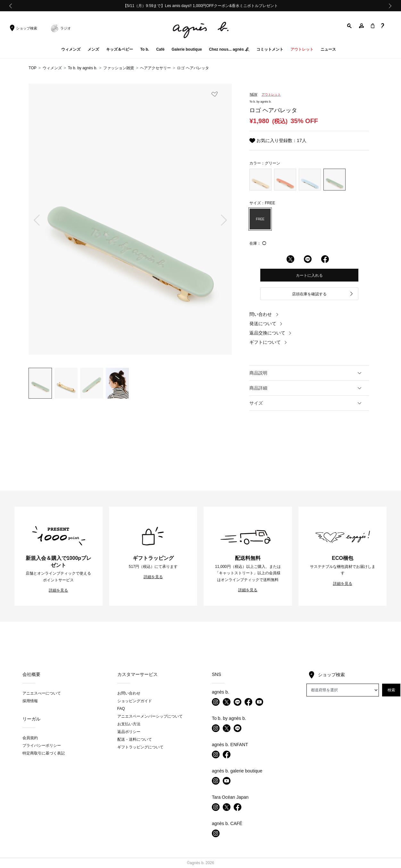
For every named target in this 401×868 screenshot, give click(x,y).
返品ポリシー (129, 732)
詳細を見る (58, 590)
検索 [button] (391, 690)
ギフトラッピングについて (140, 747)
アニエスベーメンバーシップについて (150, 716)
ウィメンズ (52, 68)
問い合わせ (264, 314)
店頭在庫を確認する (323, 294)
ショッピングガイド (135, 701)
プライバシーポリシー (42, 746)
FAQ (121, 709)
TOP (32, 68)
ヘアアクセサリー (155, 68)
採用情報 (30, 701)
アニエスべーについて (42, 693)
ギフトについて (268, 342)
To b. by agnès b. (83, 68)
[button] (350, 26)
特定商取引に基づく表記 (44, 753)
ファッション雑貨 (119, 68)
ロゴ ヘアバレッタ (193, 68)
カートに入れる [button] (309, 275)
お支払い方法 (129, 724)
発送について (266, 324)
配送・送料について (135, 739)
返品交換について (271, 333)
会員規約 (30, 738)
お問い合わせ (129, 693)
